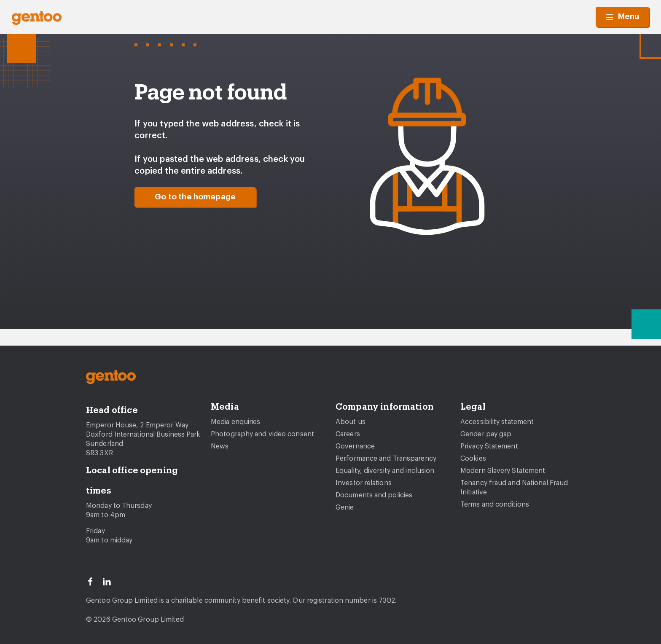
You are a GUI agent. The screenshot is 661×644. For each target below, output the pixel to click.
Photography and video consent (262, 434)
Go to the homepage (195, 197)
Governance (355, 446)
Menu (622, 17)
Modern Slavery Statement (503, 471)
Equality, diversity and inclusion (385, 471)
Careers (348, 434)
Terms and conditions (495, 504)
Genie (345, 507)
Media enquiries (236, 422)
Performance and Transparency (386, 459)
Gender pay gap (486, 434)
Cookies (473, 459)
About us (351, 422)
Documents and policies (374, 495)
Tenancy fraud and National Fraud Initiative (514, 488)
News (220, 446)
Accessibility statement (497, 422)
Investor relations (364, 483)
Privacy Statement (489, 446)
